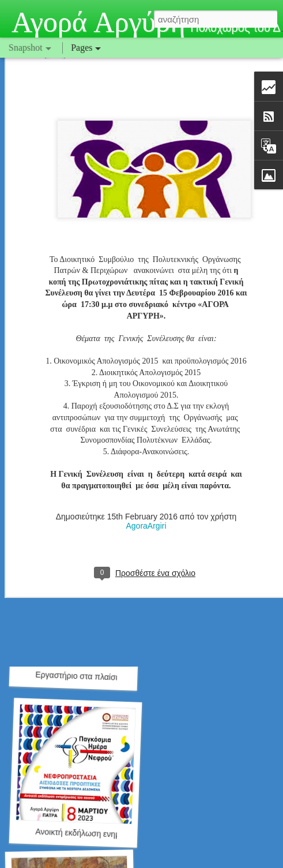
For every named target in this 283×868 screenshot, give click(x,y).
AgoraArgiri (146, 458)
